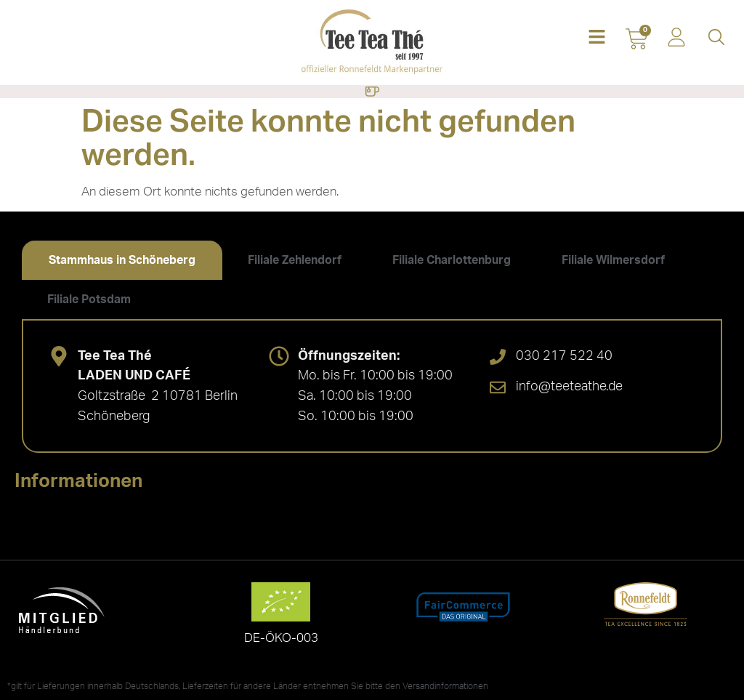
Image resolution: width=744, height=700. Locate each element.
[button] (597, 38)
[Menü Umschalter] (372, 92)
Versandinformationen (445, 686)
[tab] (122, 260)
